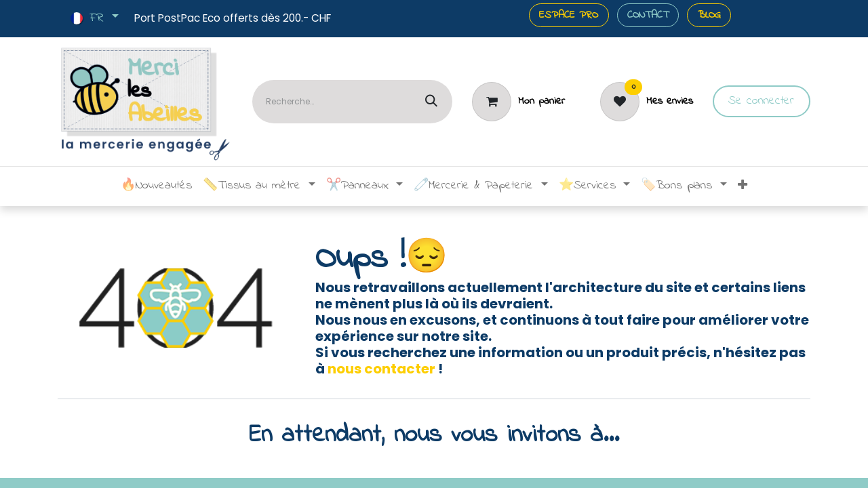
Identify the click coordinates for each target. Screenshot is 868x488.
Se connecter (761, 101)
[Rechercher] (431, 102)
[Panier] (518, 102)
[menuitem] (156, 186)
